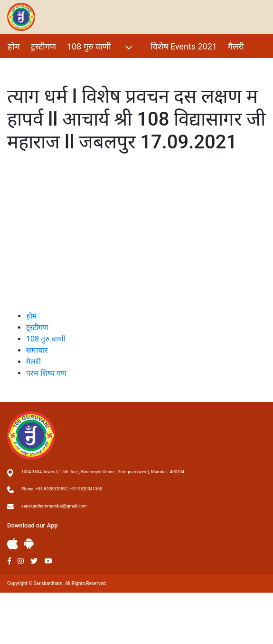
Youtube (48, 561)
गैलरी (236, 46)
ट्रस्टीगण (43, 46)
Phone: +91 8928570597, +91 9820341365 (62, 489)
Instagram (21, 561)
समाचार (37, 350)
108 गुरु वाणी (101, 47)
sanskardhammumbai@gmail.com (54, 506)
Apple (13, 544)
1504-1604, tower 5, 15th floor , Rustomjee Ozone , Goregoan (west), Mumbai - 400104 (103, 472)
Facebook (9, 561)
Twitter (34, 561)
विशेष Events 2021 (184, 46)
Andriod (29, 543)
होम (14, 46)
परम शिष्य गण (30, 67)
